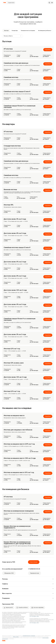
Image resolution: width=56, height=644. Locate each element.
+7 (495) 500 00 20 (34, 569)
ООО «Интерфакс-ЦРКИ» (34, 617)
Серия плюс (11, 3)
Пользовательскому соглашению (29, 636)
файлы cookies (16, 637)
